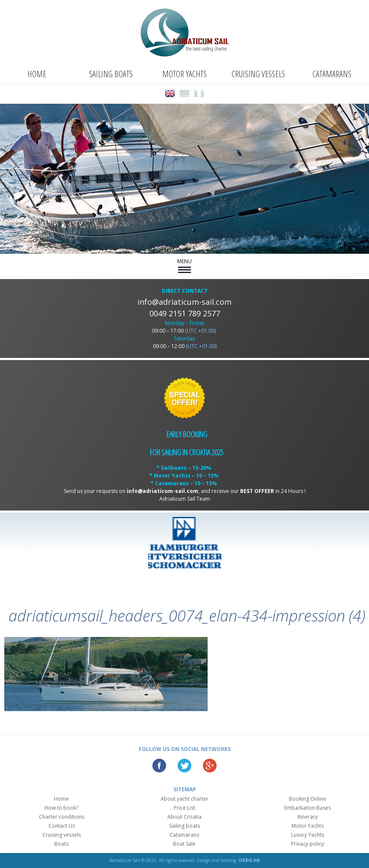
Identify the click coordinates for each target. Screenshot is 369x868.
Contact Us (62, 826)
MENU (184, 265)
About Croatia (184, 817)
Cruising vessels (258, 74)
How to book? (61, 808)
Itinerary (308, 817)
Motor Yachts (184, 74)
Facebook (159, 766)
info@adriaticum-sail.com (184, 302)
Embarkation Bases (308, 808)
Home (37, 74)
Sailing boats (111, 74)
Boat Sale (184, 844)
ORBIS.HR (249, 860)
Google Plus (210, 766)
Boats (61, 844)
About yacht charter (184, 799)
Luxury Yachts (308, 835)
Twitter (184, 766)
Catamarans (332, 74)
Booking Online (308, 799)
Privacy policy (308, 844)
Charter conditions (62, 817)
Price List (184, 808)
